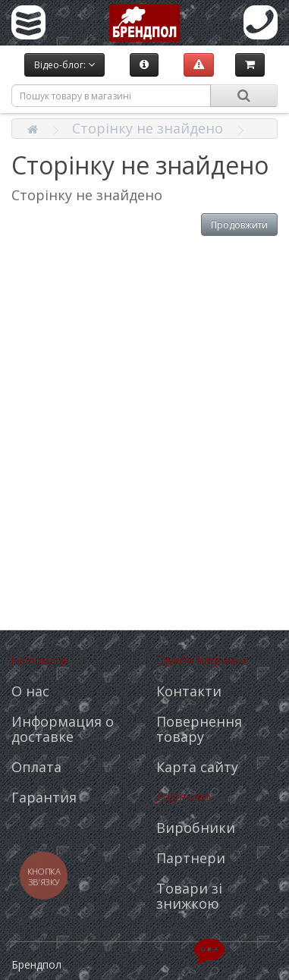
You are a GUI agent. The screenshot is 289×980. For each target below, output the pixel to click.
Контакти (189, 691)
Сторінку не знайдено (148, 128)
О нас (30, 691)
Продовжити (239, 225)
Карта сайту (197, 767)
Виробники (196, 828)
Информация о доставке (63, 729)
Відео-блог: (64, 65)
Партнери (191, 858)
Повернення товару (199, 729)
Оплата (36, 767)
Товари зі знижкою (189, 896)
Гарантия (44, 797)
